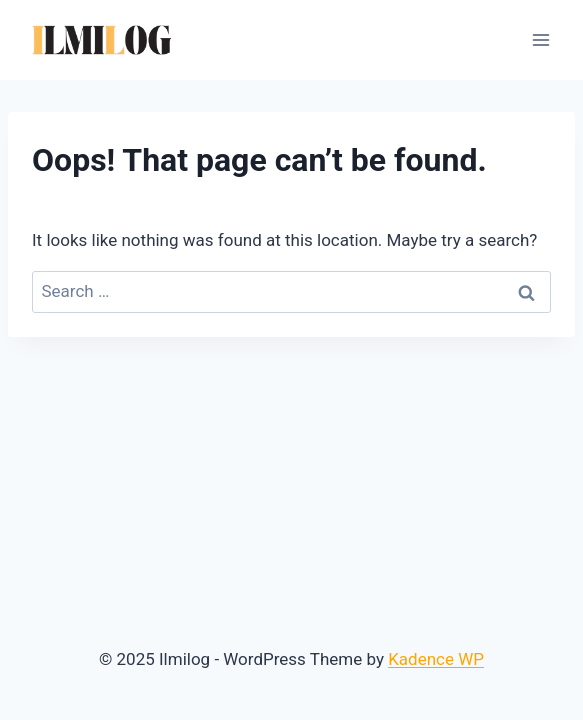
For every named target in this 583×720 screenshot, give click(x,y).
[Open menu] (540, 39)
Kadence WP (436, 659)
